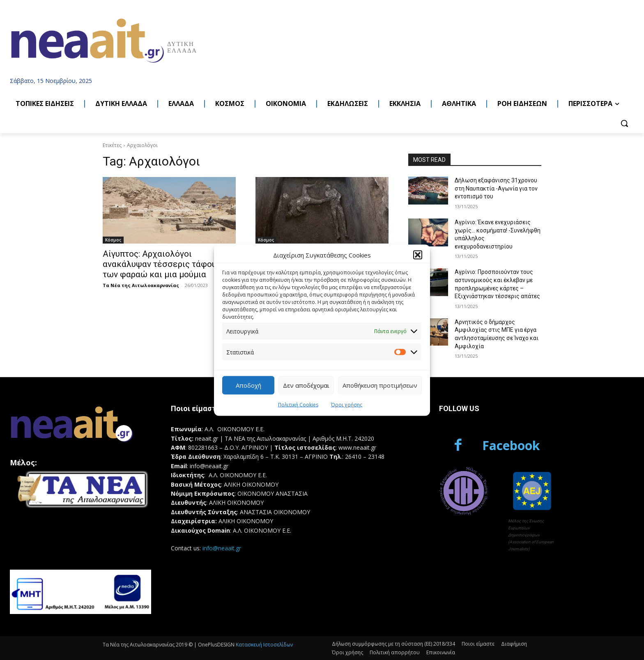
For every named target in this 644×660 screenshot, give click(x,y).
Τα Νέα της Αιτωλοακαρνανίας (141, 285)
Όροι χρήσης (347, 404)
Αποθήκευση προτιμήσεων (380, 385)
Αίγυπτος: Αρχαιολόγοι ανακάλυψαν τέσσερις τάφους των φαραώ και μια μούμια (162, 264)
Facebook (511, 445)
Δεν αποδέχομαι (306, 385)
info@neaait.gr (222, 548)
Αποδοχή (248, 385)
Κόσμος (113, 240)
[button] (418, 255)
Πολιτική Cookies (298, 404)
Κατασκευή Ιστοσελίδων (264, 645)
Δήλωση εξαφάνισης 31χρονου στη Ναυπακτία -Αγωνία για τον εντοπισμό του (496, 188)
